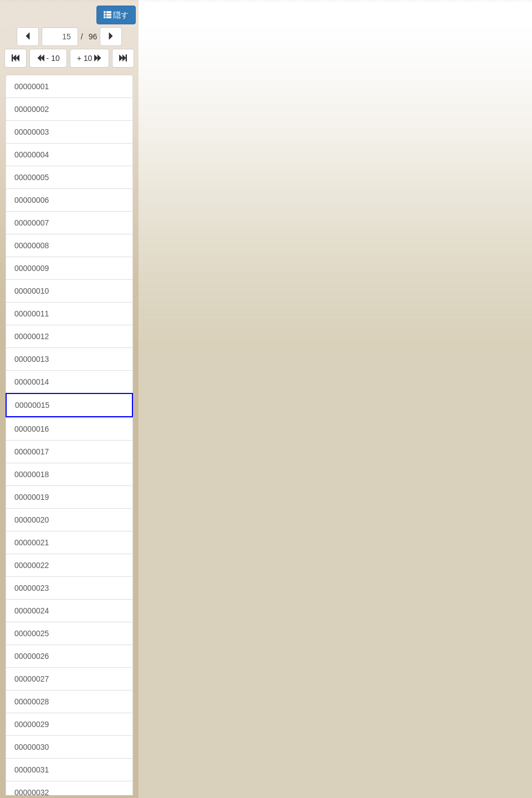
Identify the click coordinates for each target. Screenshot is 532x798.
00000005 (32, 177)
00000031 (32, 770)
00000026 (32, 656)
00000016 (32, 429)
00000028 (32, 702)
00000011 (32, 314)
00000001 (32, 86)
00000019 (32, 497)
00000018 (32, 474)
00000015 (32, 405)
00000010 (32, 291)
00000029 (32, 724)
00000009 (32, 268)
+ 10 (90, 58)
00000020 (32, 520)
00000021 (32, 543)
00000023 (32, 588)
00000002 (32, 109)
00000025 (32, 633)
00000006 (32, 200)
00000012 (32, 336)
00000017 (32, 452)
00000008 (32, 245)
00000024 (32, 611)
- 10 (48, 58)
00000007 (32, 223)
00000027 (32, 679)
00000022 (32, 565)
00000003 (32, 132)
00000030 (32, 747)
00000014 (32, 382)
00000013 (32, 359)
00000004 (32, 155)
